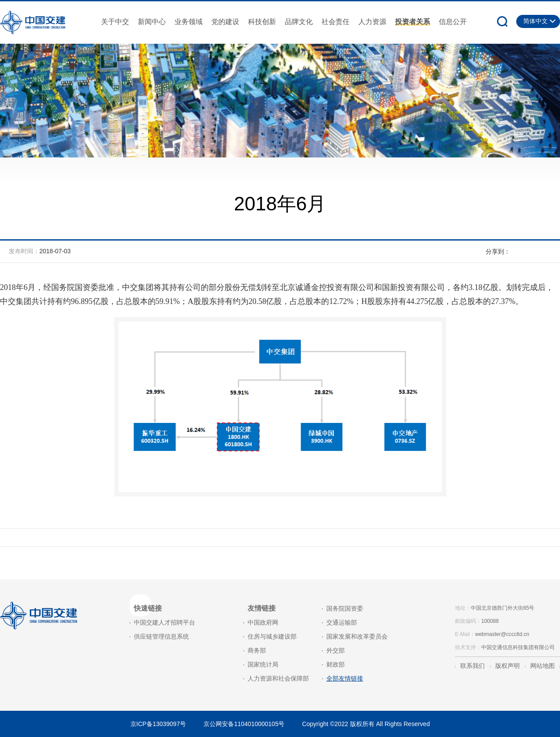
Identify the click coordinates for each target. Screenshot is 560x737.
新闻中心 (152, 22)
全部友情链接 (345, 678)
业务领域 (189, 22)
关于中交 (115, 22)
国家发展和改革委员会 (357, 636)
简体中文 (535, 21)
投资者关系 (413, 22)
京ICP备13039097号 (158, 724)
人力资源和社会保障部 (278, 678)
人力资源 (372, 22)
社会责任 (336, 22)
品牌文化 (299, 22)
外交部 (336, 650)
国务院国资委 (345, 608)
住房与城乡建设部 (272, 636)
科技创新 (262, 22)
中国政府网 (263, 622)
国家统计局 (263, 664)
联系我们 (472, 666)
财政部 (336, 664)
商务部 (257, 650)
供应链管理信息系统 (161, 636)
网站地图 (542, 666)
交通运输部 (342, 622)
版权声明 (507, 666)
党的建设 (225, 22)
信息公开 (453, 22)
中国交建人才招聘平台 (164, 622)
